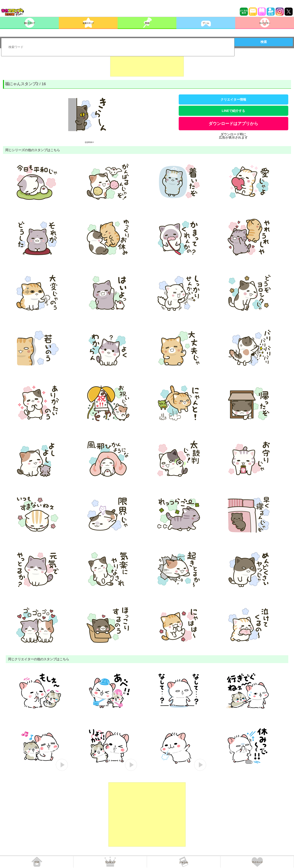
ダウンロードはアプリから (233, 124)
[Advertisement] (147, 65)
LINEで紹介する (233, 111)
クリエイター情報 (233, 99)
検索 (264, 42)
